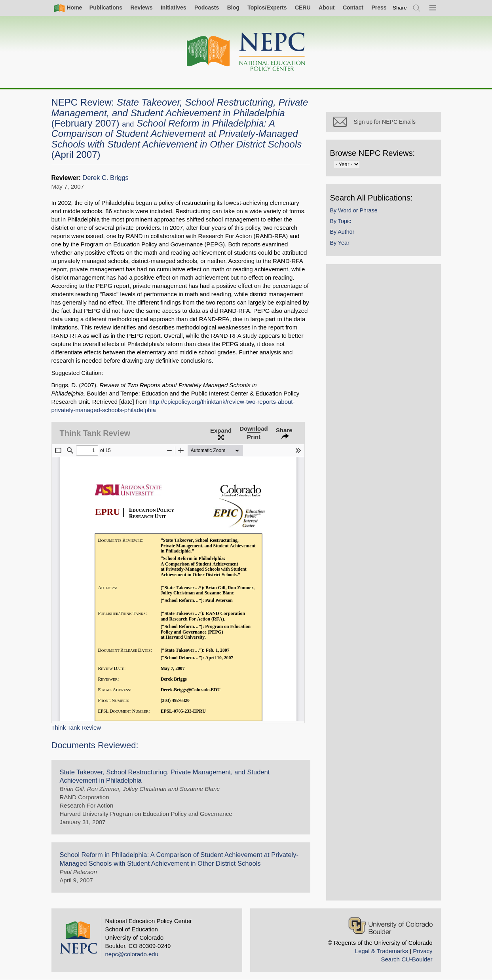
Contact (353, 8)
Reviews (141, 8)
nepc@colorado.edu (132, 954)
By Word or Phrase (354, 210)
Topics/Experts (267, 8)
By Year (340, 243)
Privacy (423, 951)
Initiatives (174, 8)
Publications (106, 8)
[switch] (400, 8)
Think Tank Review (76, 727)
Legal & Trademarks (382, 951)
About (327, 8)
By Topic (341, 221)
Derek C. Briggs (105, 178)
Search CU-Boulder (407, 959)
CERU (303, 8)
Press (379, 8)
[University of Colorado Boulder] (390, 926)
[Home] (246, 52)
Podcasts (207, 8)
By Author (342, 232)
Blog (233, 8)
